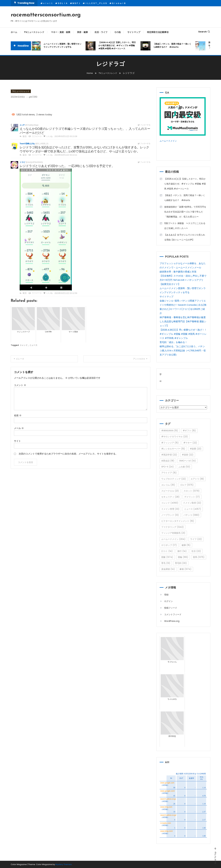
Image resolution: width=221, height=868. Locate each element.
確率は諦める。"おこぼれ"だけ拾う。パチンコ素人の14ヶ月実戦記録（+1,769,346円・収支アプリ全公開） (183, 351)
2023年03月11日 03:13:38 (63, 136)
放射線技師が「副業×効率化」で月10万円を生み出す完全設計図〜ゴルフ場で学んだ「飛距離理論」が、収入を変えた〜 (185, 212)
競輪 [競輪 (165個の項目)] (183, 557)
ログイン (169, 601)
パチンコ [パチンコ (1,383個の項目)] (191, 515)
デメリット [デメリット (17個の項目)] (192, 497)
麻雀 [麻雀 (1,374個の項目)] (185, 569)
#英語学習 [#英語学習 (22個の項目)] (169, 455)
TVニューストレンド (34, 32)
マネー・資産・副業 (61, 32)
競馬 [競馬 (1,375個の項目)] (199, 557)
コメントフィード (173, 614)
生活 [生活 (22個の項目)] (196, 551)
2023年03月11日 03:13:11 (63, 155)
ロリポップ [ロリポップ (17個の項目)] (169, 545)
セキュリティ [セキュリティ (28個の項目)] (170, 497)
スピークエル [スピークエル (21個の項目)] (170, 491)
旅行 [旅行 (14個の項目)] (182, 551)
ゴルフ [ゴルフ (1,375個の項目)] (187, 485)
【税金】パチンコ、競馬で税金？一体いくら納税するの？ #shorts (174, 45)
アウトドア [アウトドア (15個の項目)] (169, 473)
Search (204, 32)
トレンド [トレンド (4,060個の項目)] (170, 503)
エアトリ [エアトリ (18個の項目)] (197, 479)
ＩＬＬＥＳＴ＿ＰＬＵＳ (96, 3)
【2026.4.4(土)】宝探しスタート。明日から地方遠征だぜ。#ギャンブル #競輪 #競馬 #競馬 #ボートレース (118, 45)
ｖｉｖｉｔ (48, 3)
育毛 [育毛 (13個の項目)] (166, 563)
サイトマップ (134, 32)
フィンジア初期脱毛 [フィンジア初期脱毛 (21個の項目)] (173, 533)
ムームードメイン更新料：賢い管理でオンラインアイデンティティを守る (64, 45)
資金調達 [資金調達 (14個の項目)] (168, 569)
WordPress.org (172, 621)
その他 (117, 32)
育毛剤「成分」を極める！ (173, 342)
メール (19, 428)
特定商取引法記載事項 (158, 32)
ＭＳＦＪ (76, 3)
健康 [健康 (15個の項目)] (186, 545)
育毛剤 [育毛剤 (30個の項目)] (181, 563)
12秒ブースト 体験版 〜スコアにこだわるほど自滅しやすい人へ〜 (185, 226)
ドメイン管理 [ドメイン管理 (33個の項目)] (170, 509)
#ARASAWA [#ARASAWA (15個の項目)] (170, 431)
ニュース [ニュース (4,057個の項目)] (193, 509)
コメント (20, 385)
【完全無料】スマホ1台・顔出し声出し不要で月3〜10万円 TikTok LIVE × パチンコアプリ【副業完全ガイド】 (183, 280)
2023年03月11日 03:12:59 (63, 293)
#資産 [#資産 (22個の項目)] (188, 455)
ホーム (14, 32)
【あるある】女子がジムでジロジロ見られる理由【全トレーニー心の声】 (185, 237)
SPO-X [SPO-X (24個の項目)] (168, 467)
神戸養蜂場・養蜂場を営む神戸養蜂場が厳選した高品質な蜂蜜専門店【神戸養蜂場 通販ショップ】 (183, 321)
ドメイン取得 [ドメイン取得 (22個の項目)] (192, 503)
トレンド (24, 345)
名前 (18, 415)
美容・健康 (82, 32)
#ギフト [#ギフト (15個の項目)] (189, 431)
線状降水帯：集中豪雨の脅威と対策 (178, 272)
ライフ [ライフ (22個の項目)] (196, 539)
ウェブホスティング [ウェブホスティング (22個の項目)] (174, 479)
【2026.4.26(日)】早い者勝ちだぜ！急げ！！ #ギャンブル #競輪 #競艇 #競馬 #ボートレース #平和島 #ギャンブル (183, 334)
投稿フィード (171, 608)
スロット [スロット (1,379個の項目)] (192, 491)
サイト (17, 441)
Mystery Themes (64, 864)
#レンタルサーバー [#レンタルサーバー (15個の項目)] (173, 449)
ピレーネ (22, 359)
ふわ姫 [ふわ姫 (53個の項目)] (184, 467)
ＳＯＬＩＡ (63, 3)
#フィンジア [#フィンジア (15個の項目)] (170, 443)
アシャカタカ (137, 359)
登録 (166, 595)
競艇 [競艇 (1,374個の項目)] (167, 557)
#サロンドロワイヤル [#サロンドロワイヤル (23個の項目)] (175, 437)
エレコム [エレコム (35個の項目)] (168, 485)
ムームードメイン (169, 141)
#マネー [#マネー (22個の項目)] (190, 443)
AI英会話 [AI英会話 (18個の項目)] (168, 461)
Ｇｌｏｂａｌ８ (119, 3)
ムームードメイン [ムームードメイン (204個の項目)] (173, 539)
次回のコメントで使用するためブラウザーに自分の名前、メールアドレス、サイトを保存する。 (68, 454)
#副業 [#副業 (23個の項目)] (196, 449)
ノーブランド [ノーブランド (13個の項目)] (170, 515)
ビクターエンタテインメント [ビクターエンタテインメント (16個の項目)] (178, 521)
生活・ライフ (101, 32)
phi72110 (37, 97)
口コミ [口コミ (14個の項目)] (167, 551)
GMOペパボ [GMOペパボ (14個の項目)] (187, 461)
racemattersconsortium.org (46, 15)
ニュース (33, 345)
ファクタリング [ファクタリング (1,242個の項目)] (173, 527)
